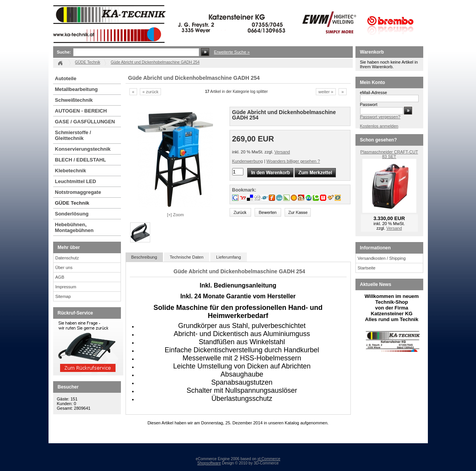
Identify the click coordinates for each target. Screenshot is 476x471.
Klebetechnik (71, 171)
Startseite (367, 268)
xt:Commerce (269, 459)
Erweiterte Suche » (232, 52)
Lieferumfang (228, 257)
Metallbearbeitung (76, 89)
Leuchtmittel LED (76, 181)
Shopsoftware (209, 463)
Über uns (64, 267)
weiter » (326, 92)
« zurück (151, 92)
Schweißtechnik (74, 100)
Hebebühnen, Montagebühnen (74, 227)
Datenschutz (67, 258)
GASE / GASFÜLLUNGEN (85, 122)
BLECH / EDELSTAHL (81, 160)
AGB (60, 277)
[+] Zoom (176, 215)
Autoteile (66, 78)
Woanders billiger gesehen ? (293, 161)
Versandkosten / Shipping (382, 258)
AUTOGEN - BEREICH (81, 111)
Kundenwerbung (248, 161)
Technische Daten (187, 257)
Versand (282, 152)
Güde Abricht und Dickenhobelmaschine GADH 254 (155, 62)
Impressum (66, 287)
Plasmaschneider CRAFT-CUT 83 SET (389, 154)
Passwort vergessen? (380, 117)
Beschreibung (144, 257)
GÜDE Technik (72, 203)
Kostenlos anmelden (379, 126)
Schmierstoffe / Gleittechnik (73, 135)
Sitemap (63, 296)
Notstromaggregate (78, 192)
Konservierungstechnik (83, 149)
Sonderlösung (72, 214)
